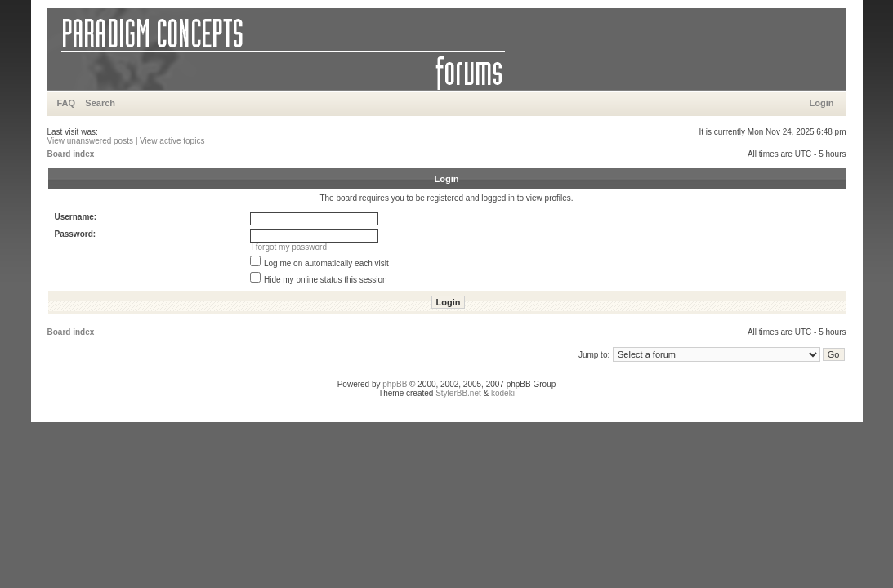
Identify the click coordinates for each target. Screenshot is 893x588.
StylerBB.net (458, 393)
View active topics (172, 141)
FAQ (67, 103)
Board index (71, 154)
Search (100, 103)
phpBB (395, 384)
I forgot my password (289, 247)
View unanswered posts (90, 141)
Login (822, 103)
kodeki (503, 393)
